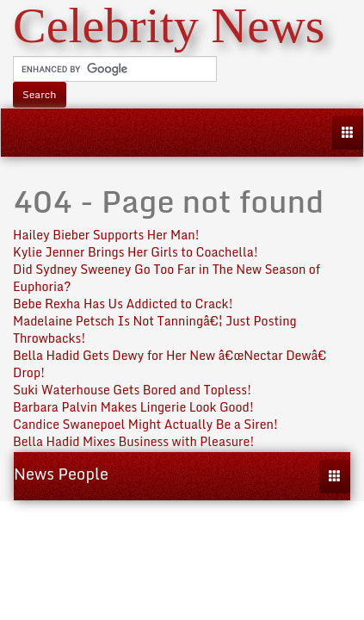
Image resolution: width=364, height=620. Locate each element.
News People (61, 474)
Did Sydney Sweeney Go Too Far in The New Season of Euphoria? (167, 278)
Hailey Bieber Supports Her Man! (106, 235)
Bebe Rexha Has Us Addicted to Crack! (123, 304)
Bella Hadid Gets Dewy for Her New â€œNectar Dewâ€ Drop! (173, 364)
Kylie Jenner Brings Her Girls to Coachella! (136, 252)
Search (40, 94)
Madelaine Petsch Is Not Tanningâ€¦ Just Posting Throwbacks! (155, 329)
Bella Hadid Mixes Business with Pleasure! (134, 441)
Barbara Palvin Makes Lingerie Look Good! (133, 407)
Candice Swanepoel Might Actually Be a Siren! (145, 424)
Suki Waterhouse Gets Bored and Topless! (132, 390)
